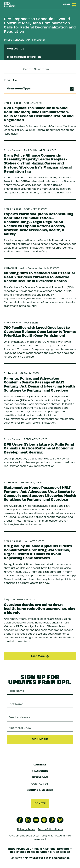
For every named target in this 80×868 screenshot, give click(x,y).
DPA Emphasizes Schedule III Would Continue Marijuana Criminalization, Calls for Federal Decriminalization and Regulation (40, 25)
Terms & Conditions (50, 829)
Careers (40, 764)
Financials (40, 771)
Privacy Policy (26, 829)
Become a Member (40, 790)
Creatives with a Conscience (51, 858)
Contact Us (40, 783)
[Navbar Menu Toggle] (69, 5)
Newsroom (40, 777)
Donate (40, 803)
